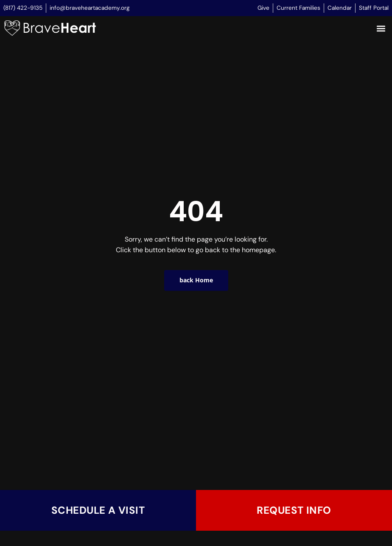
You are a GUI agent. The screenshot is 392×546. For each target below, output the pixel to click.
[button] (381, 29)
